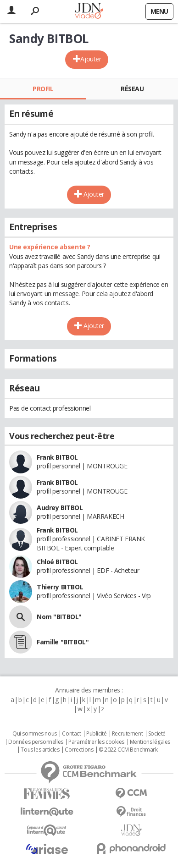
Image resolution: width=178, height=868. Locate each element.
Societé (157, 734)
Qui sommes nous (35, 734)
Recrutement (127, 734)
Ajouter (91, 59)
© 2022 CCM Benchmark (128, 750)
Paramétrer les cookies (96, 742)
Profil (43, 89)
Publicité (96, 734)
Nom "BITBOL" (59, 617)
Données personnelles (36, 742)
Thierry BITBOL (60, 587)
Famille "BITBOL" (63, 642)
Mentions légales (150, 742)
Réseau (132, 89)
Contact (71, 734)
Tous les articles (40, 750)
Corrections (79, 750)
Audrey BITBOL (60, 508)
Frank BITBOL (57, 457)
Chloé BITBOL (57, 562)
